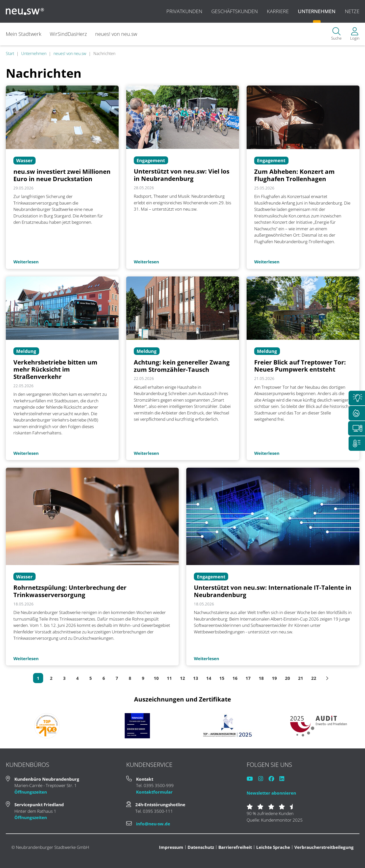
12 (182, 678)
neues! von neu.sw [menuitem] (117, 34)
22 (314, 678)
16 (235, 678)
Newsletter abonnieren (271, 793)
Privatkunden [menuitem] (184, 11)
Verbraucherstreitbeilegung (324, 847)
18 (261, 678)
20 (288, 678)
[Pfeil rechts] (327, 678)
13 (196, 678)
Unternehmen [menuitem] (317, 11)
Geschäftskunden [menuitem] (234, 11)
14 (209, 678)
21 (301, 678)
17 (248, 678)
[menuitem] (336, 34)
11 (169, 678)
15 (222, 678)
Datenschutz (201, 847)
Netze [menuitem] (352, 11)
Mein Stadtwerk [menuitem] (24, 34)
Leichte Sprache (273, 847)
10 (156, 678)
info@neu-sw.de (153, 824)
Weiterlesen (26, 262)
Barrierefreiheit (235, 847)
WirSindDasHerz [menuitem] (68, 34)
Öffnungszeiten (31, 792)
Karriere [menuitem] (278, 11)
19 (274, 678)
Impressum (171, 847)
